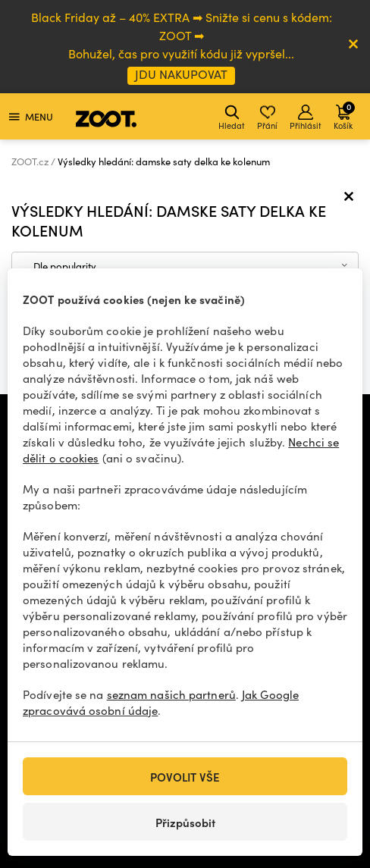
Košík (344, 116)
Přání (267, 118)
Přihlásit (306, 118)
